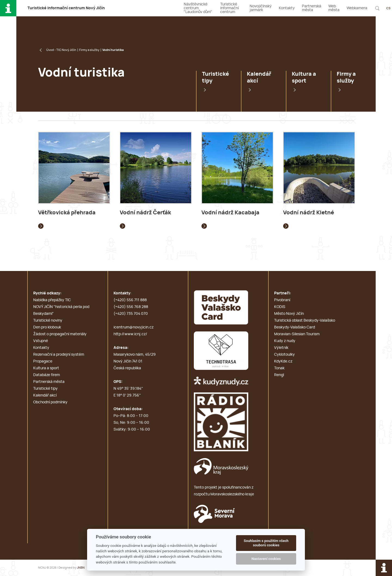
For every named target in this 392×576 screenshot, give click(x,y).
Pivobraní (282, 300)
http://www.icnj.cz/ (130, 334)
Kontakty (287, 8)
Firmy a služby (89, 50)
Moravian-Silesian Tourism (297, 334)
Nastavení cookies (266, 559)
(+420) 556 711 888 (130, 300)
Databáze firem (47, 375)
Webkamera (357, 8)
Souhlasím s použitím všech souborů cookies (266, 543)
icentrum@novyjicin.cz (134, 327)
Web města (334, 8)
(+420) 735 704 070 (131, 314)
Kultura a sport (304, 77)
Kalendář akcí (259, 77)
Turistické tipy (215, 77)
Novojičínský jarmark (261, 8)
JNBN (81, 568)
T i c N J (66, 8)
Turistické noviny (48, 321)
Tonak (279, 368)
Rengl (279, 375)
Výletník (281, 348)
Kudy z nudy (285, 341)
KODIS (280, 307)
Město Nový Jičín (289, 314)
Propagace (43, 361)
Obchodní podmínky (50, 402)
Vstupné (41, 341)
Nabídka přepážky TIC (52, 300)
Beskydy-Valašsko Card (295, 327)
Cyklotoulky (284, 355)
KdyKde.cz (283, 361)
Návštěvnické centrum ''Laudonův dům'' (198, 8)
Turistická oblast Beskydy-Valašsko (305, 321)
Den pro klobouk (47, 327)
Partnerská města (312, 8)
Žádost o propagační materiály (60, 334)
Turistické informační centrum (229, 8)
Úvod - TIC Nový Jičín (61, 50)
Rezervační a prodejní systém (59, 355)
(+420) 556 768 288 (131, 307)
